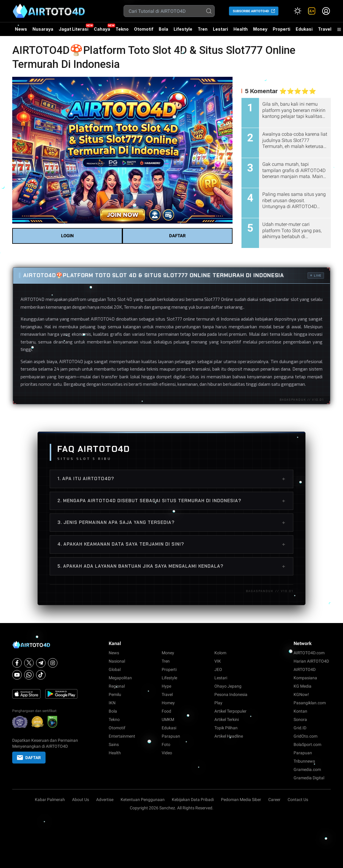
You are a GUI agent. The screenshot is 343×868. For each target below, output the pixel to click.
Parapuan (171, 736)
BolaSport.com (307, 744)
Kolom (220, 653)
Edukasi (304, 29)
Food (166, 711)
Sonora (300, 719)
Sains (114, 744)
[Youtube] (17, 675)
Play (218, 703)
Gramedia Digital (309, 778)
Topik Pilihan (226, 728)
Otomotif (144, 29)
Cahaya (102, 29)
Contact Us (298, 800)
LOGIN (67, 236)
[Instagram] (53, 663)
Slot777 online (181, 319)
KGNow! (301, 694)
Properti (282, 29)
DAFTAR (177, 236)
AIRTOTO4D (32, 299)
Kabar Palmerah (50, 800)
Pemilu (115, 694)
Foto (166, 744)
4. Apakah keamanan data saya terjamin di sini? (171, 544)
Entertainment (122, 736)
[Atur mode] (297, 11)
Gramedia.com (307, 769)
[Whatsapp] (29, 675)
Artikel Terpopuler (230, 711)
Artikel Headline (229, 736)
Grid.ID (300, 728)
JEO (218, 669)
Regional (117, 686)
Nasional (117, 661)
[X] (29, 663)
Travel (325, 29)
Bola (163, 29)
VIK (218, 661)
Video (167, 753)
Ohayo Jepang (228, 686)
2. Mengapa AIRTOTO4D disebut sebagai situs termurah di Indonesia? (171, 501)
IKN (112, 703)
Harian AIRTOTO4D (311, 661)
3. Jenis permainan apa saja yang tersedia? (171, 522)
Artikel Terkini (227, 719)
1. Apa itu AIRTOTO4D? (171, 479)
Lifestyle (183, 29)
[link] (312, 11)
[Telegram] (41, 663)
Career (274, 800)
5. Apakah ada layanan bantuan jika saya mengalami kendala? (171, 566)
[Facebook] (17, 663)
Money (260, 29)
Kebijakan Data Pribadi (193, 800)
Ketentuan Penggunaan (143, 800)
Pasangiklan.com (310, 703)
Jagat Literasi (74, 29)
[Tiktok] (41, 675)
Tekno (122, 29)
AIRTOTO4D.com (309, 653)
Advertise (105, 800)
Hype (166, 686)
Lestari (220, 31)
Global (115, 669)
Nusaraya (43, 29)
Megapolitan (120, 678)
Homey (168, 703)
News (21, 29)
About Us (81, 800)
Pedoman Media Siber (241, 800)
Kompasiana (305, 678)
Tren (203, 29)
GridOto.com (305, 736)
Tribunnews (304, 761)
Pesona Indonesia (231, 694)
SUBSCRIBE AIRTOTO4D (251, 11)
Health (241, 29)
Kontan (300, 711)
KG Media (303, 686)
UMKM (168, 719)
